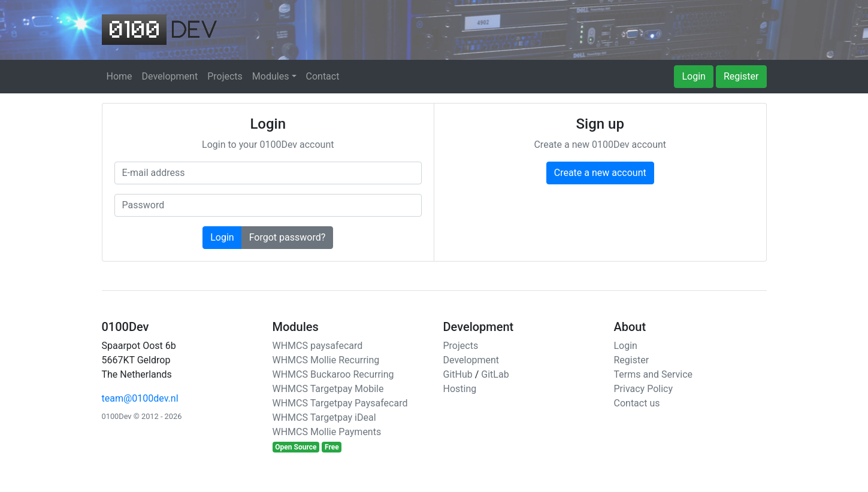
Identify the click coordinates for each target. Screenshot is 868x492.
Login (693, 76)
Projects (225, 76)
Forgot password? (288, 237)
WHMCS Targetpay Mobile (328, 389)
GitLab (495, 374)
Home (120, 76)
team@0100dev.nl (140, 398)
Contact (323, 76)
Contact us (637, 403)
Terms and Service (654, 374)
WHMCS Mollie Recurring (326, 360)
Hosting (460, 389)
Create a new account (600, 173)
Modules (271, 76)
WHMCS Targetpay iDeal (324, 417)
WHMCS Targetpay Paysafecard (340, 403)
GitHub (458, 374)
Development (170, 76)
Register (741, 76)
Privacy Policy (644, 389)
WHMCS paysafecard (318, 346)
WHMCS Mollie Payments (327, 432)
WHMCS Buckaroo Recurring (333, 374)
